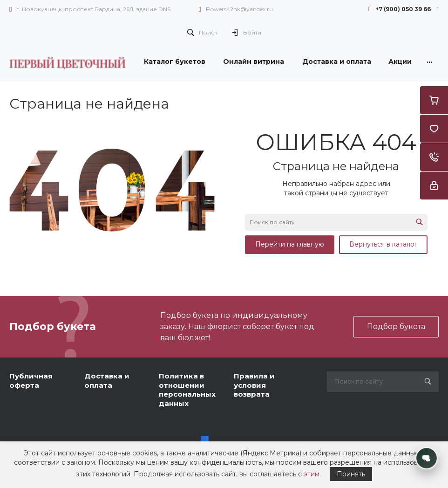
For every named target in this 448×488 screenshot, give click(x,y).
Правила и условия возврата (254, 385)
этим (312, 474)
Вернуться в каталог (383, 244)
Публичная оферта (31, 381)
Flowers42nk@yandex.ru (239, 9)
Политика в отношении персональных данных (187, 390)
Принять (351, 474)
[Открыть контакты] (427, 458)
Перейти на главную (290, 244)
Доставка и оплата (107, 381)
